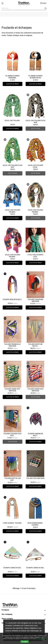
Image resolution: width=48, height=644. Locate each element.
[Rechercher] (24, 8)
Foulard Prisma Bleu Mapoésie (13, 345)
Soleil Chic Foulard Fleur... (36, 166)
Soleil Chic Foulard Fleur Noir (35, 122)
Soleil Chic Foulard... (13, 121)
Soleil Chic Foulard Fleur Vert (13, 166)
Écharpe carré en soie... (13, 568)
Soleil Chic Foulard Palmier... (13, 211)
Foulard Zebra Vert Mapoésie (13, 390)
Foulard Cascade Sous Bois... (13, 435)
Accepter (25, 642)
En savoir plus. (41, 639)
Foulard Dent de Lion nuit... (13, 479)
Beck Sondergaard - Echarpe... (35, 524)
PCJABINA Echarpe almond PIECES (35, 77)
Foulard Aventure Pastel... (35, 345)
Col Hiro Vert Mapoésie (36, 478)
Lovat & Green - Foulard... (13, 523)
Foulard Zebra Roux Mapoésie (36, 390)
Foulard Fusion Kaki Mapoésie (36, 300)
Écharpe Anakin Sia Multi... (36, 435)
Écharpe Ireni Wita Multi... (13, 299)
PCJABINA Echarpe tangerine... (13, 77)
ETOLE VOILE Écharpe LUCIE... (36, 256)
